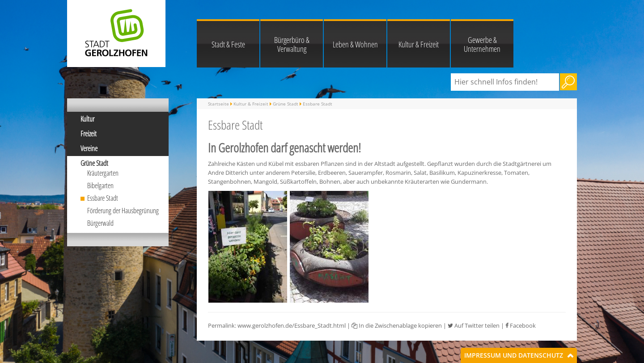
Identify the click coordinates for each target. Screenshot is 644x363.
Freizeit (89, 134)
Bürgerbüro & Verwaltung (292, 44)
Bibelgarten (100, 186)
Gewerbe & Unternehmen (482, 44)
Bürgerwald (100, 223)
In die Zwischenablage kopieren (397, 325)
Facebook (521, 325)
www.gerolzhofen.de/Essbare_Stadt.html (292, 325)
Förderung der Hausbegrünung (123, 211)
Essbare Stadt (103, 198)
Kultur (87, 119)
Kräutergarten (103, 173)
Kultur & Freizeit (419, 44)
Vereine (89, 148)
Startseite (218, 104)
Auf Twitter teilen (474, 325)
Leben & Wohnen (355, 44)
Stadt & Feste (228, 44)
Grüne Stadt (94, 163)
